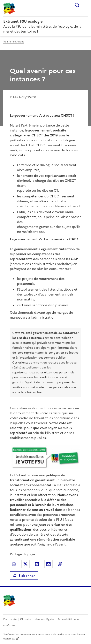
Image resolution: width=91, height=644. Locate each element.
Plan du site (10, 619)
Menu (85, 5)
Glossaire (26, 619)
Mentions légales (44, 619)
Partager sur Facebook (14, 564)
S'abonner (24, 576)
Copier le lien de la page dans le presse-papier (60, 564)
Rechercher (77, 5)
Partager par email (48, 564)
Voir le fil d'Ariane (14, 42)
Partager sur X (25, 564)
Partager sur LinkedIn (37, 564)
